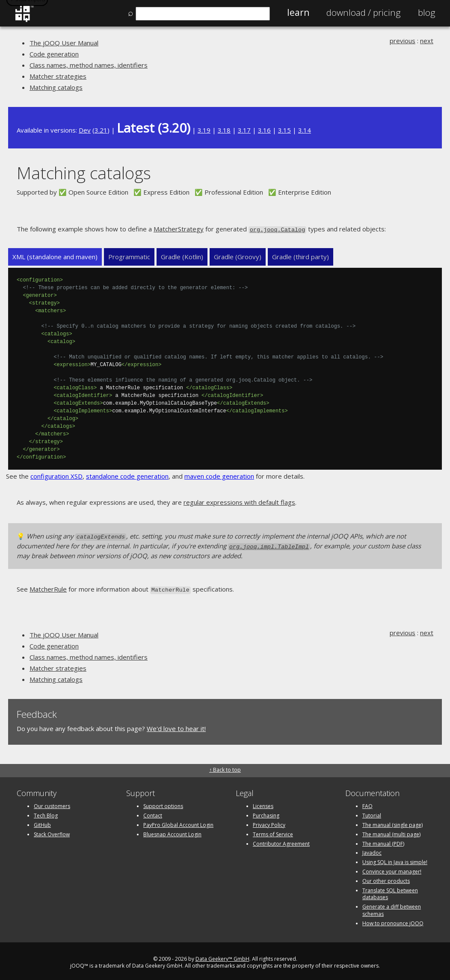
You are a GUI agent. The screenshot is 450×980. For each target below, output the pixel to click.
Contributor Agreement (281, 840)
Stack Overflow (52, 831)
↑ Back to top (225, 767)
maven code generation (219, 476)
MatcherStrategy (179, 229)
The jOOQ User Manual (64, 43)
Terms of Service (273, 831)
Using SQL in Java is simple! (395, 859)
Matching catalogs (56, 87)
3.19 (204, 130)
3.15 (284, 130)
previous (403, 41)
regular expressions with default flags (239, 502)
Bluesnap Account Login (172, 831)
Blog (427, 12)
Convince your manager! (392, 868)
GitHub (42, 822)
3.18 (224, 130)
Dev (85, 130)
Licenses (263, 803)
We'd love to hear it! (176, 725)
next (427, 41)
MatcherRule (48, 587)
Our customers (52, 803)
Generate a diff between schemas (392, 907)
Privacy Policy (269, 822)
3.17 (244, 130)
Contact (153, 813)
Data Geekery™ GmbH (222, 955)
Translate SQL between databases (390, 891)
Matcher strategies (58, 76)
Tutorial (372, 813)
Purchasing (266, 813)
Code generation (54, 54)
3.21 (101, 130)
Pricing (364, 12)
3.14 (305, 130)
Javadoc (372, 850)
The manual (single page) (392, 822)
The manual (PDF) (383, 840)
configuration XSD (56, 476)
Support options (163, 803)
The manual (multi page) (391, 831)
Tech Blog (46, 813)
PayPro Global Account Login (178, 822)
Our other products (386, 878)
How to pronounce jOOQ (393, 920)
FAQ (367, 803)
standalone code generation (127, 476)
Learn (298, 12)
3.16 (264, 130)
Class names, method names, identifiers (89, 65)
